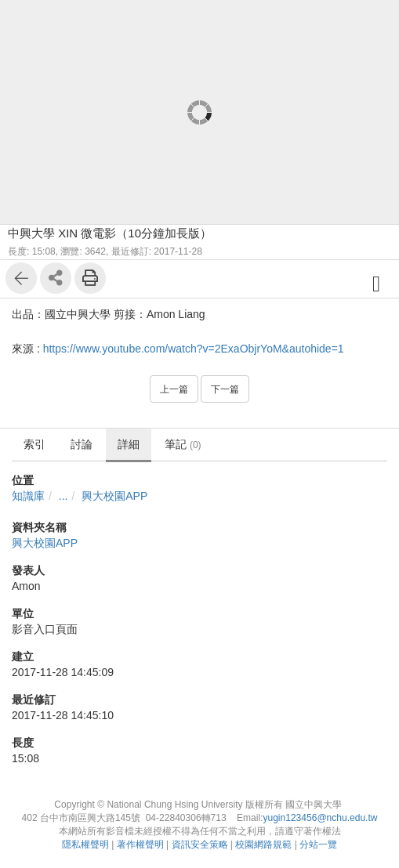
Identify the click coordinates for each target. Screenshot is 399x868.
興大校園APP (114, 496)
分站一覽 (318, 844)
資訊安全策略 (200, 844)
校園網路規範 (263, 844)
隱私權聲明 (85, 844)
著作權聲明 (140, 844)
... (63, 496)
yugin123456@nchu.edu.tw (320, 818)
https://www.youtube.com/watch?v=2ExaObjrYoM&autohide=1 (194, 349)
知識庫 (28, 496)
